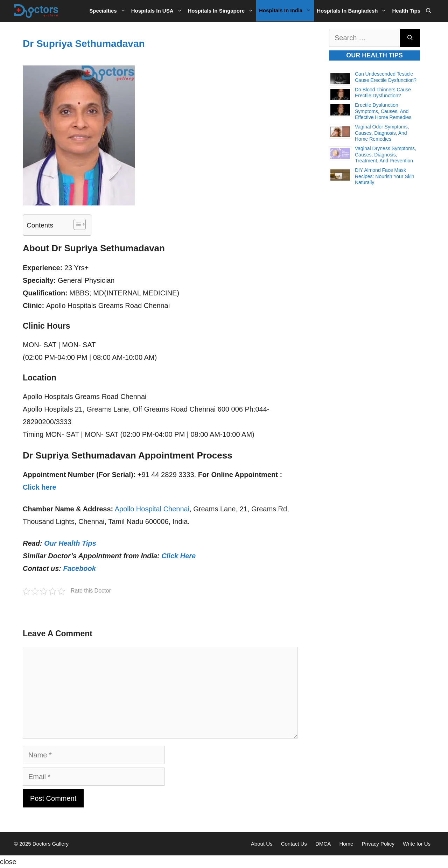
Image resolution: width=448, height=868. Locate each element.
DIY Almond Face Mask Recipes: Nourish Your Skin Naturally (385, 176)
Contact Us (294, 844)
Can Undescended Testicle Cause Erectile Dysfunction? (386, 77)
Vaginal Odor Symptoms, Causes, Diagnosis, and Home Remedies (382, 133)
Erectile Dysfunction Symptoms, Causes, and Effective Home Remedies (383, 111)
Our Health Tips (70, 543)
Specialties (109, 11)
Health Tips (406, 11)
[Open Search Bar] (429, 11)
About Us (262, 844)
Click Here (178, 556)
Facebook (80, 568)
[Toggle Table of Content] (76, 224)
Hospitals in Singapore (222, 11)
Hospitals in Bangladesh (353, 11)
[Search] (410, 38)
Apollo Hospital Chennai (152, 509)
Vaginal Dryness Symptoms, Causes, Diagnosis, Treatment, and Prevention (386, 155)
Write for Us (417, 844)
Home (346, 844)
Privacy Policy (378, 844)
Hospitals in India (286, 10)
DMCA (323, 844)
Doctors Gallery (50, 844)
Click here (40, 487)
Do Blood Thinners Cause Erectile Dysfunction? (383, 93)
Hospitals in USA (158, 11)
